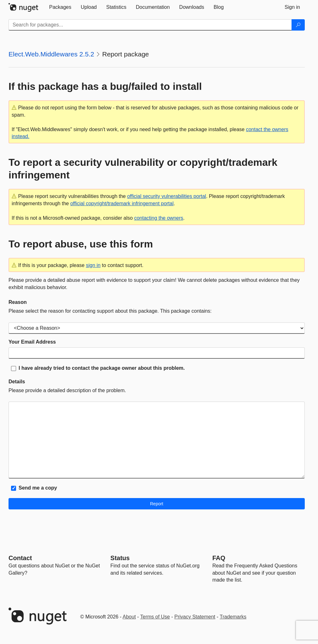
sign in (93, 265)
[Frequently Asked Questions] (219, 558)
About (129, 617)
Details (17, 382)
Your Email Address (32, 342)
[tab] (60, 7)
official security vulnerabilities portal (166, 196)
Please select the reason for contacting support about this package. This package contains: (110, 311)
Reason (18, 302)
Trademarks (233, 617)
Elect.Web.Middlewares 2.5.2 (51, 54)
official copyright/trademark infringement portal (122, 203)
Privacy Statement (195, 617)
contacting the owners (159, 218)
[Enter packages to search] (150, 25)
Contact (20, 558)
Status (120, 558)
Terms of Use (155, 617)
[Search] (298, 25)
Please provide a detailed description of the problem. (67, 390)
